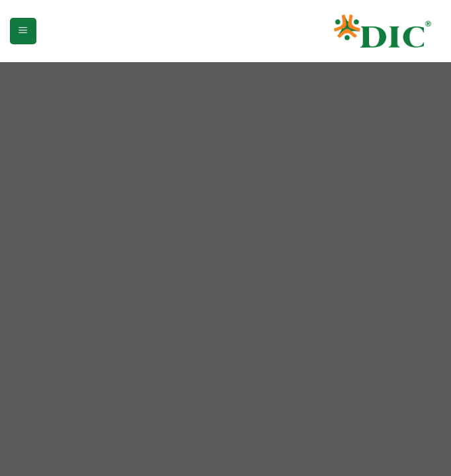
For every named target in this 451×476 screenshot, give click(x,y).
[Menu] (23, 31)
